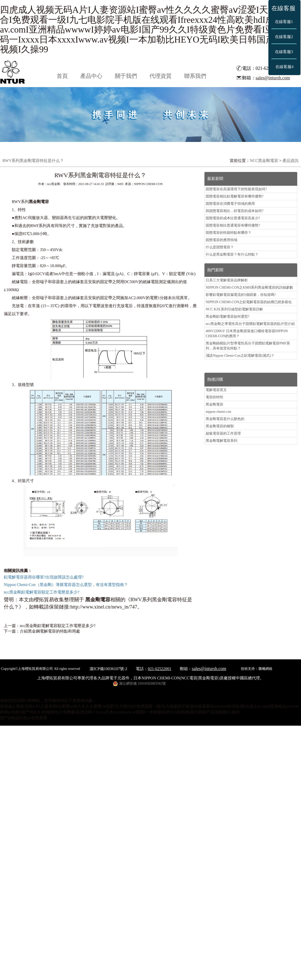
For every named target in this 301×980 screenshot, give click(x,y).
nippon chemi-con (218, 412)
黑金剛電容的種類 (220, 426)
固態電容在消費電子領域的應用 (230, 204)
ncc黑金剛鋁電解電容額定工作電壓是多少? (42, 592)
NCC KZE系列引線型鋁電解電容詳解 (234, 309)
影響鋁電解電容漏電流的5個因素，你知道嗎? (241, 295)
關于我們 (126, 76)
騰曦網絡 (265, 669)
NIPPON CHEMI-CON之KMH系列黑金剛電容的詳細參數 (249, 287)
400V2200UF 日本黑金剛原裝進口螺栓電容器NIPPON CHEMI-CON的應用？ (247, 334)
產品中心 (91, 76)
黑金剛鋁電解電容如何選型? (228, 317)
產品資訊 (290, 161)
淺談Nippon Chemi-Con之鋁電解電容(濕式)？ (240, 356)
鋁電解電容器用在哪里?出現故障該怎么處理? (44, 577)
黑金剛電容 (214, 404)
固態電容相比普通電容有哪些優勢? (233, 225)
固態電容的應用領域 (221, 240)
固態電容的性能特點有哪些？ (229, 233)
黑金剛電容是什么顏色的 (225, 419)
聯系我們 (195, 76)
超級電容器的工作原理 (223, 433)
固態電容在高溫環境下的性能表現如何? (236, 189)
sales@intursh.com (273, 78)
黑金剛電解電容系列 (221, 441)
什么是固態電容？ (220, 247)
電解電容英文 (216, 390)
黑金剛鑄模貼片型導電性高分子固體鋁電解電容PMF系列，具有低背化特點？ (248, 346)
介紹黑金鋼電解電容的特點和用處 (50, 631)
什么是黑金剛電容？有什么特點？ (232, 254)
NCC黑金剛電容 (264, 161)
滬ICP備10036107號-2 (108, 669)
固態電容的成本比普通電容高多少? (233, 218)
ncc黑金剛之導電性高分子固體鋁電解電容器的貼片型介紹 (250, 324)
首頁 (62, 76)
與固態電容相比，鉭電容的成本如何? (235, 211)
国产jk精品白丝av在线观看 (24, 718)
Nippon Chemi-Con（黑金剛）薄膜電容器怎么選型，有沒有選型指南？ (66, 585)
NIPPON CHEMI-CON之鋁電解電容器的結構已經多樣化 (249, 302)
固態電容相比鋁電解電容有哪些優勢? (235, 196)
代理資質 (161, 76)
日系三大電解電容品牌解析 (227, 280)
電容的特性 (214, 397)
